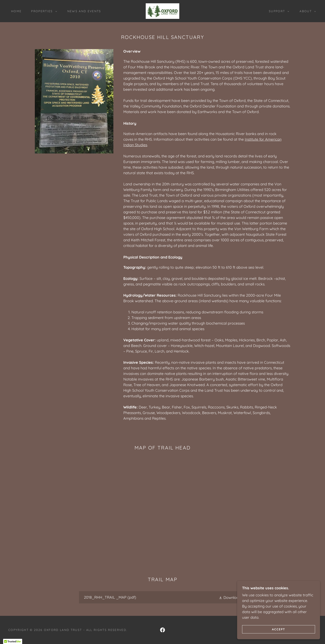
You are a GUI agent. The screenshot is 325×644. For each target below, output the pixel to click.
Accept (279, 629)
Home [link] (16, 11)
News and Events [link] (84, 11)
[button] (43, 11)
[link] (162, 11)
